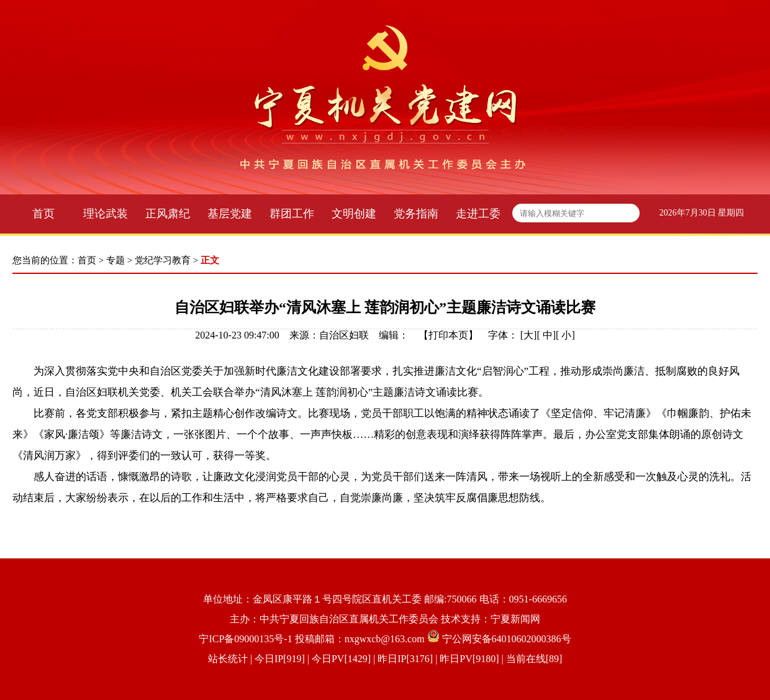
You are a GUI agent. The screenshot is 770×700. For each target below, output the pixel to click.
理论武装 (106, 214)
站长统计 (228, 659)
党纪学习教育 (163, 260)
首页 (43, 214)
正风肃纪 (168, 214)
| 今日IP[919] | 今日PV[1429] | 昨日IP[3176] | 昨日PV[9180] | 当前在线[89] (405, 659)
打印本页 (448, 335)
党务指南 (416, 214)
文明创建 (354, 214)
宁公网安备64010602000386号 (507, 639)
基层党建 (230, 214)
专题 (115, 260)
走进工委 (478, 214)
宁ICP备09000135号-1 (245, 639)
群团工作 (292, 214)
